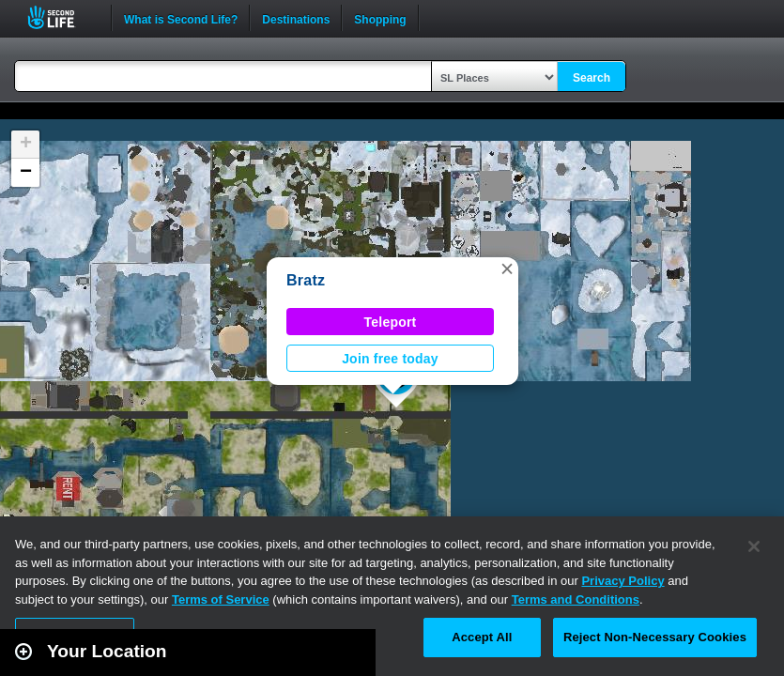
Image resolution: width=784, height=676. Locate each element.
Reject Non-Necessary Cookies (655, 637)
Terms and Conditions (576, 599)
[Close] (754, 546)
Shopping (380, 18)
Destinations (296, 18)
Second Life (61, 17)
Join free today (390, 359)
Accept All (482, 637)
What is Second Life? (181, 18)
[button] (507, 269)
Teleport (391, 322)
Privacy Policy (623, 581)
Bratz (306, 280)
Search (592, 78)
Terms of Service (221, 599)
